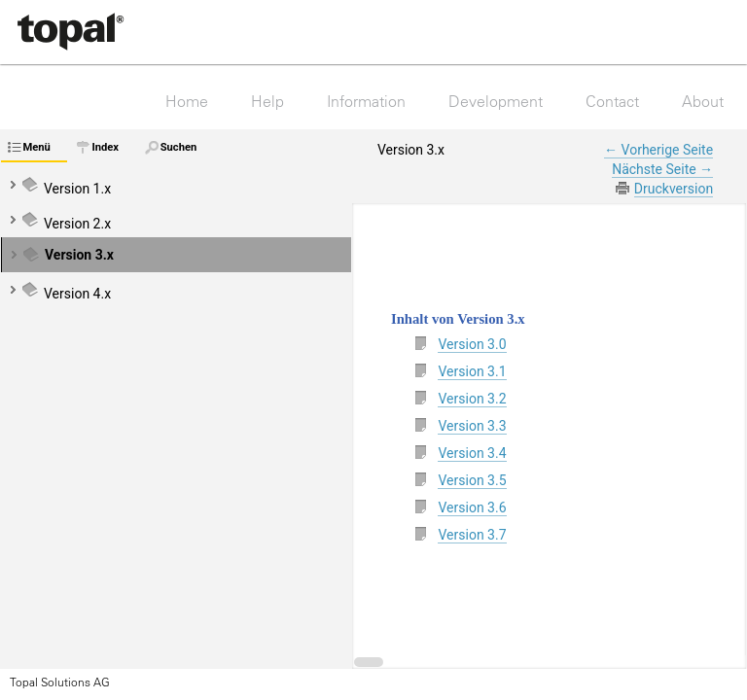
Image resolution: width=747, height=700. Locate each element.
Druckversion (674, 189)
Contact (612, 101)
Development (496, 101)
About (703, 101)
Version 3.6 (472, 507)
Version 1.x (77, 189)
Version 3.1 (472, 371)
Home (187, 101)
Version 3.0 (472, 344)
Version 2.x (77, 224)
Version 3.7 (472, 535)
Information (366, 101)
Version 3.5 (472, 480)
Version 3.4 (472, 453)
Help (267, 101)
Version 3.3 (472, 426)
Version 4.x (77, 294)
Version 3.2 (472, 399)
